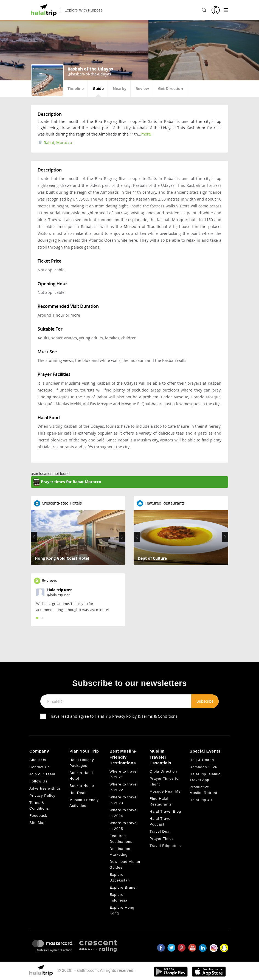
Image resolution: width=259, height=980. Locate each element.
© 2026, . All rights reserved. (96, 970)
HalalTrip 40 (201, 800)
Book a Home (82, 786)
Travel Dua (160, 831)
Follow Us (38, 781)
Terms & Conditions (160, 716)
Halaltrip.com (86, 970)
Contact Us (40, 767)
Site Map (37, 823)
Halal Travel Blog (165, 811)
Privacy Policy (124, 716)
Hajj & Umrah (202, 760)
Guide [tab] (98, 88)
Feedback (38, 816)
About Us (38, 760)
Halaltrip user (60, 590)
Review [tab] (142, 88)
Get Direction (171, 88)
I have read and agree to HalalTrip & (113, 716)
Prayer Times (162, 839)
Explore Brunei (123, 887)
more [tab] (146, 134)
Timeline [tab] (76, 88)
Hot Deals (78, 793)
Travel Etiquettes (165, 846)
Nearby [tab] (120, 88)
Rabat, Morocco (55, 143)
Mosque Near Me (165, 791)
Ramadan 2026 (203, 767)
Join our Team (42, 774)
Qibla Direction (163, 771)
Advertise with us (45, 788)
